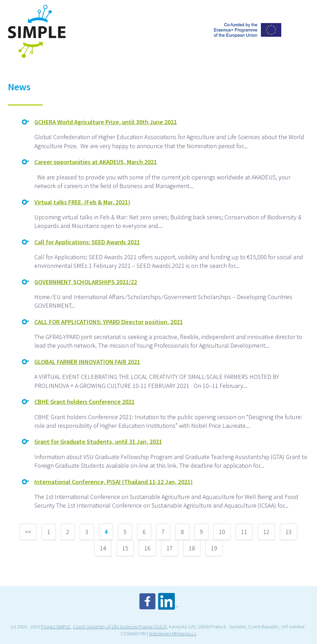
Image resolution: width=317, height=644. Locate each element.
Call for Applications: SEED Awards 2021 (87, 242)
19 (214, 548)
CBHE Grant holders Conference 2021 (84, 402)
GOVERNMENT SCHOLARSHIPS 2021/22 (86, 282)
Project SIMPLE (56, 627)
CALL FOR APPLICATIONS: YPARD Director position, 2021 (109, 322)
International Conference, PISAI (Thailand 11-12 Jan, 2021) (114, 482)
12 (266, 532)
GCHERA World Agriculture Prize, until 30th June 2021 (106, 122)
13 (289, 532)
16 (147, 548)
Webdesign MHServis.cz (173, 634)
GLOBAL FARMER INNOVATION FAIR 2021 (87, 362)
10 (222, 532)
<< (28, 532)
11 (244, 532)
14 (103, 548)
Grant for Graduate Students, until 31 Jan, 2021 (98, 442)
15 (125, 548)
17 (170, 548)
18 (192, 548)
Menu (301, 12)
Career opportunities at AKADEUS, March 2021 (96, 162)
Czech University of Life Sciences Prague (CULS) (120, 627)
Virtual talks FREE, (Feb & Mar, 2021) (82, 202)
